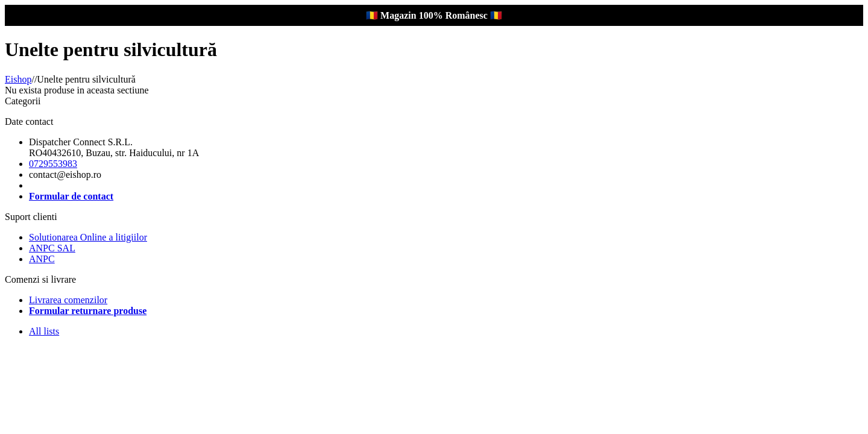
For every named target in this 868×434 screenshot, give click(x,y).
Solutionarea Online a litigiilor (88, 237)
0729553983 (53, 164)
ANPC (42, 259)
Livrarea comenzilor (68, 300)
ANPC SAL (52, 248)
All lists (44, 331)
